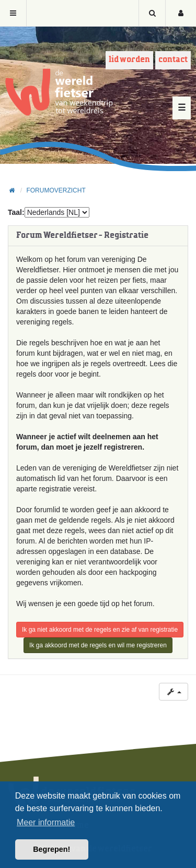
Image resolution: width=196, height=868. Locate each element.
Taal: (16, 212)
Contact (173, 60)
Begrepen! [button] (51, 849)
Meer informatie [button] (46, 822)
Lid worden (129, 60)
